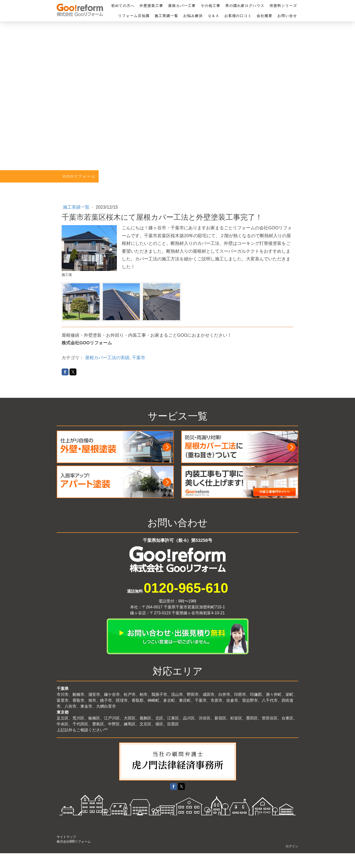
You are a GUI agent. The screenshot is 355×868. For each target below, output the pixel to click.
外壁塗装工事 (151, 6)
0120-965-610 (186, 588)
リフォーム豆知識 (134, 16)
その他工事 (211, 6)
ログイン (292, 846)
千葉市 (139, 358)
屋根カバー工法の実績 (107, 358)
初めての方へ (123, 6)
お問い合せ (287, 16)
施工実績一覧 (166, 16)
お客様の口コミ (238, 16)
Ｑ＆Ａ (214, 16)
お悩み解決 (193, 16)
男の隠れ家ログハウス (245, 6)
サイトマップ (66, 837)
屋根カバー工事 (182, 6)
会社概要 (265, 16)
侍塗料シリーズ (283, 6)
